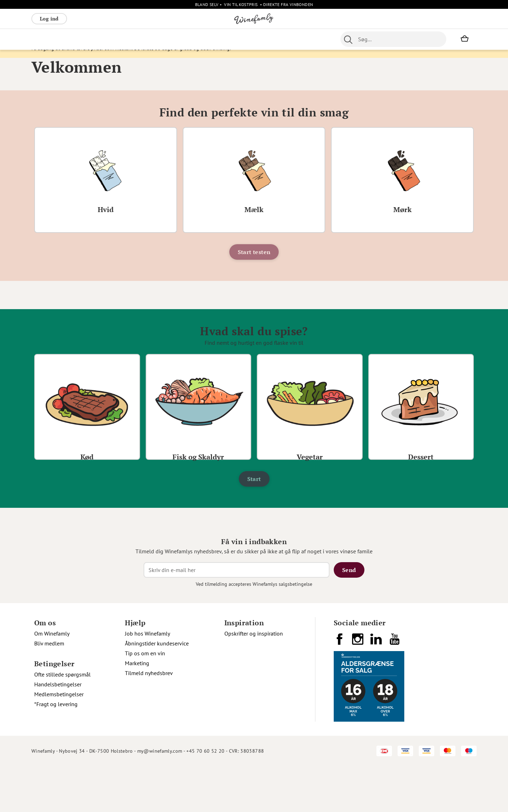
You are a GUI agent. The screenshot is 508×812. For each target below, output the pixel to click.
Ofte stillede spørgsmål (62, 720)
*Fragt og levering (56, 750)
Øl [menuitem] (206, 39)
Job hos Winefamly (147, 679)
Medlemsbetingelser (59, 740)
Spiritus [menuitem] (286, 39)
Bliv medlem (49, 689)
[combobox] (393, 39)
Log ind (49, 19)
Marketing (137, 709)
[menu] (172, 39)
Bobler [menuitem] (109, 39)
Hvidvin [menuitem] (67, 39)
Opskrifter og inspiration (254, 679)
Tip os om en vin (145, 699)
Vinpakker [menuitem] (136, 39)
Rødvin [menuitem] (43, 39)
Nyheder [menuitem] (187, 39)
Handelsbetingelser (58, 730)
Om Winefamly (52, 679)
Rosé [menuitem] (89, 39)
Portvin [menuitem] (224, 39)
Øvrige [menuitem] (162, 39)
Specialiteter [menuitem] (254, 39)
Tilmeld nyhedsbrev (149, 719)
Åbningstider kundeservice (157, 689)
